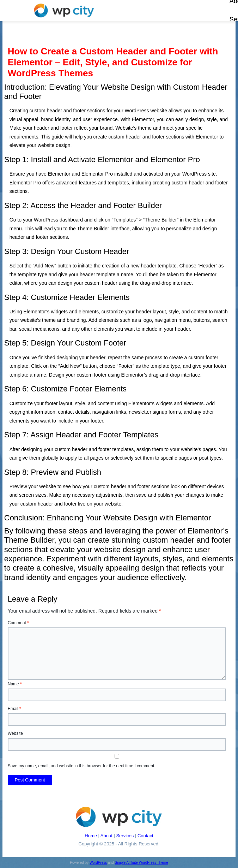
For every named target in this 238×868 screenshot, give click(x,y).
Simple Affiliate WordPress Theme (141, 863)
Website (15, 733)
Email (14, 709)
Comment (18, 623)
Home (91, 836)
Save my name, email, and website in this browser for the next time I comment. (82, 766)
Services (125, 836)
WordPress (98, 863)
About (106, 836)
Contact (145, 836)
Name (15, 684)
